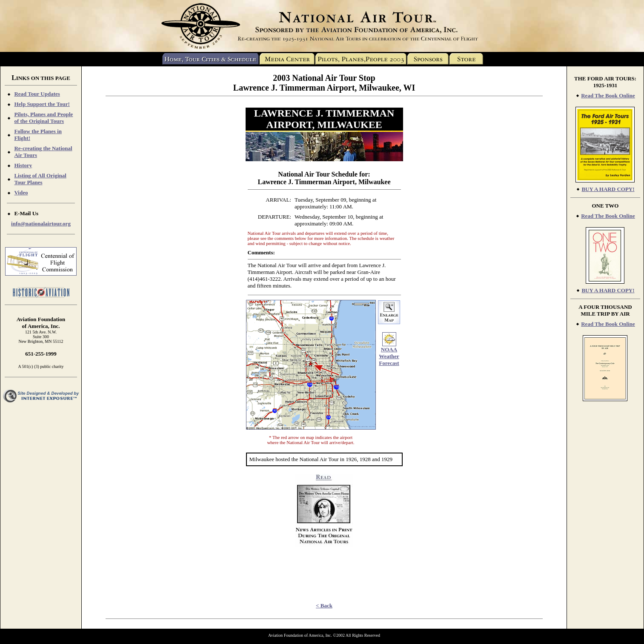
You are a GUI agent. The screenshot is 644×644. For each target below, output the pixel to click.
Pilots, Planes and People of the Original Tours (43, 118)
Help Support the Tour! (42, 104)
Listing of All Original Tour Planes (40, 179)
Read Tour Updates (37, 94)
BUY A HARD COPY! (608, 189)
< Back (324, 606)
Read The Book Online (608, 95)
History (23, 165)
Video (21, 192)
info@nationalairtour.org (41, 224)
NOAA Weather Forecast (389, 356)
